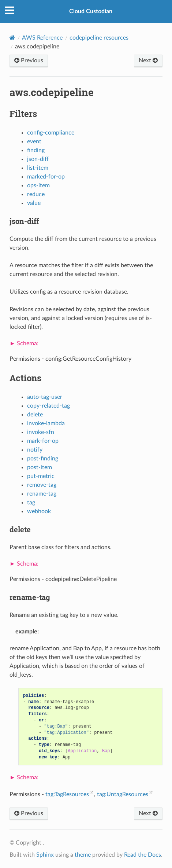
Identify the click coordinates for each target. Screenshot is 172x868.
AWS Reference (42, 38)
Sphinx (45, 855)
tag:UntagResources (123, 794)
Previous (29, 60)
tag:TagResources (67, 794)
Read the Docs (143, 855)
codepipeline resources (99, 38)
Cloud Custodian (91, 11)
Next (148, 60)
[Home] (12, 38)
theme (83, 855)
